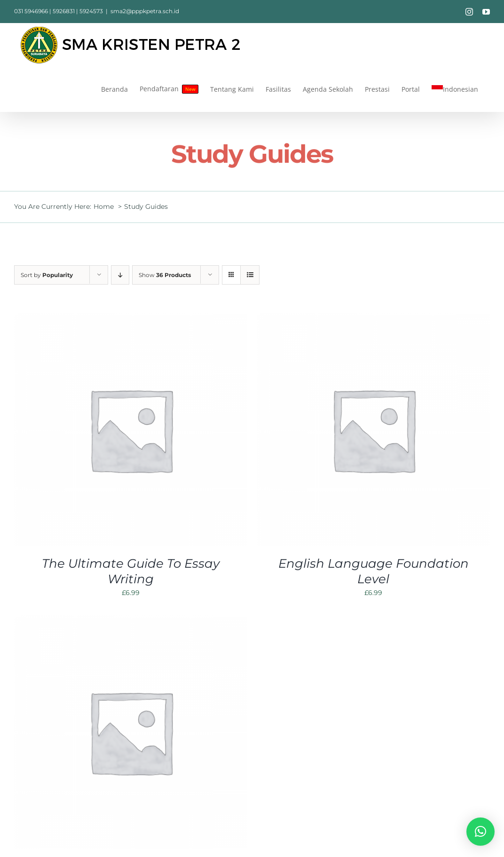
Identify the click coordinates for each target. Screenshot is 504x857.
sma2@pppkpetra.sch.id (145, 11)
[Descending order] (120, 275)
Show (165, 275)
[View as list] (250, 275)
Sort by (47, 275)
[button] (480, 832)
